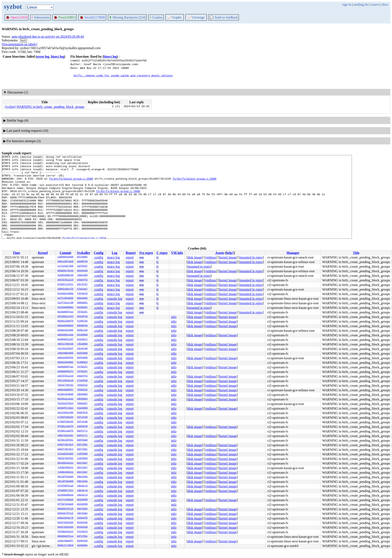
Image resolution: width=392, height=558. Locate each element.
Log (115, 253)
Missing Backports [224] (127, 17)
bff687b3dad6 (65, 504)
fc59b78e (82, 321)
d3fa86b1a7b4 (65, 317)
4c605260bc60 (65, 275)
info (174, 317)
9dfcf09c (82, 445)
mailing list (361, 4)
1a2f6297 (82, 266)
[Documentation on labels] (19, 44)
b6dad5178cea (65, 271)
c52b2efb (82, 518)
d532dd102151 (65, 463)
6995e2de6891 (65, 362)
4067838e (82, 509)
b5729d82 (82, 257)
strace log (113, 257)
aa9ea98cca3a (65, 335)
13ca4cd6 (82, 349)
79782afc (82, 312)
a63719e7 (82, 463)
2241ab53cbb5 (65, 454)
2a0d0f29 (82, 262)
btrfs (24, 40)
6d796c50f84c (65, 440)
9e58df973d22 (65, 408)
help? (230, 253)
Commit (65, 253)
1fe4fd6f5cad (65, 486)
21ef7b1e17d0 (65, 303)
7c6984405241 (65, 468)
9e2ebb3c (82, 307)
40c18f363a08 (65, 477)
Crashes (156, 17)
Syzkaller (84, 253)
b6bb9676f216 (65, 509)
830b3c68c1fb (65, 289)
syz (141, 257)
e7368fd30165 (65, 417)
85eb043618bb (65, 330)
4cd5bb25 (82, 362)
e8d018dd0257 (65, 390)
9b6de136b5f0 (65, 321)
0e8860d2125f (65, 339)
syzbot (13, 6)
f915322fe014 (65, 404)
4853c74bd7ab (65, 344)
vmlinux (211, 257)
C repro (162, 253)
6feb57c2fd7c (65, 285)
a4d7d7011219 (65, 280)
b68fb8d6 (82, 440)
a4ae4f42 (82, 280)
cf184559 (82, 381)
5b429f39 (82, 317)
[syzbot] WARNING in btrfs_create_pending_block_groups (45, 107)
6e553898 (82, 353)
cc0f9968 (82, 454)
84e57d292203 (65, 523)
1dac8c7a (82, 486)
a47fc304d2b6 (65, 298)
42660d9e (82, 546)
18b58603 (82, 394)
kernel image (228, 257)
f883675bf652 (65, 459)
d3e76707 (82, 285)
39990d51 (82, 303)
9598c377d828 (65, 546)
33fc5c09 (82, 417)
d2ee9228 (82, 271)
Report (131, 253)
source (376, 4)
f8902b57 (82, 404)
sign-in (347, 4)
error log (43, 57)
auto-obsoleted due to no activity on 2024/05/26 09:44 (48, 37)
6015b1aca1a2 (65, 399)
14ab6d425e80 (65, 257)
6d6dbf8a (82, 326)
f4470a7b (82, 294)
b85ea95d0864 (65, 326)
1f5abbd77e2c (65, 491)
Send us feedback (224, 17)
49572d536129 (65, 381)
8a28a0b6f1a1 (65, 312)
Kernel (43, 253)
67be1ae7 (82, 289)
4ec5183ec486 (65, 413)
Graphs (175, 17)
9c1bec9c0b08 (65, 394)
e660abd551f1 (65, 372)
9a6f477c (82, 431)
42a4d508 (82, 408)
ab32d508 (82, 500)
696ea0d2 (82, 298)
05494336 (82, 523)
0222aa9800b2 (65, 307)
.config (99, 257)
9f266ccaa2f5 (65, 426)
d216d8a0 (82, 335)
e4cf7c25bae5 (65, 500)
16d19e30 (82, 426)
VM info (177, 253)
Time (16, 253)
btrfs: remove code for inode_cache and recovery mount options (123, 75)
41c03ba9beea (65, 495)
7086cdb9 (82, 275)
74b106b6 (82, 344)
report (130, 257)
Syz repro (146, 253)
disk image (195, 257)
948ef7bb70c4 (65, 445)
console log (115, 299)
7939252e (82, 385)
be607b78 (82, 413)
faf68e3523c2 (65, 532)
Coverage (196, 17)
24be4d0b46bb (65, 353)
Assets (220, 253)
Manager (293, 253)
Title (356, 253)
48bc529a (82, 477)
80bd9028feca (65, 536)
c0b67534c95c (65, 436)
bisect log (57, 57)
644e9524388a (65, 294)
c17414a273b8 (65, 266)
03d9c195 (82, 330)
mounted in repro (251, 257)
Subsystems (40, 17)
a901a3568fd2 (65, 358)
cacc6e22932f (65, 349)
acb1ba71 (82, 339)
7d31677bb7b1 (65, 385)
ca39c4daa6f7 (65, 541)
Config (99, 253)
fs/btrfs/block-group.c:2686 (71, 184)
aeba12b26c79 (65, 518)
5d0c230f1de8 (65, 262)
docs (385, 4)
